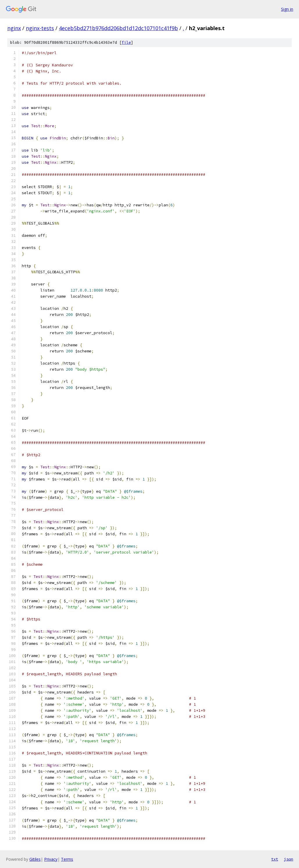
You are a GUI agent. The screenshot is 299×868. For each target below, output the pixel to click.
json (289, 859)
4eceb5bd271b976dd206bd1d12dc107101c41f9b (118, 28)
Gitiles (35, 859)
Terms (67, 859)
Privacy (51, 859)
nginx (14, 28)
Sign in (287, 9)
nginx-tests (40, 28)
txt (275, 859)
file (126, 42)
